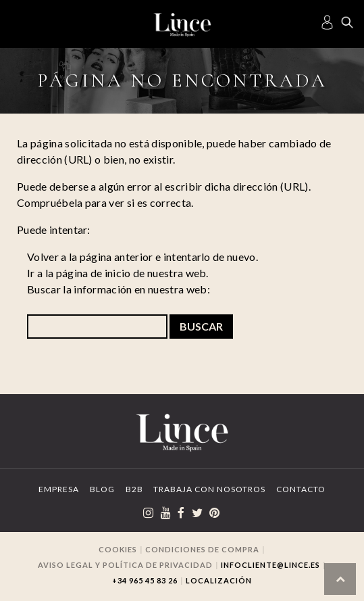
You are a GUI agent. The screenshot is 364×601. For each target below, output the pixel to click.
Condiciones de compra (202, 549)
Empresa (59, 489)
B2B (134, 489)
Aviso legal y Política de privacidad (125, 565)
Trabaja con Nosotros (209, 489)
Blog (102, 489)
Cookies (118, 549)
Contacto (301, 489)
